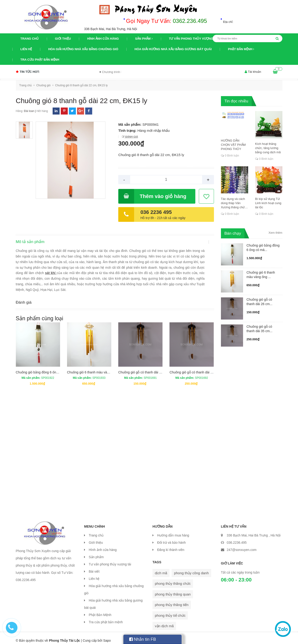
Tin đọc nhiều (236, 101)
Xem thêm (275, 233)
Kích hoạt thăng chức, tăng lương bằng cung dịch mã (268, 148)
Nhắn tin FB (143, 639)
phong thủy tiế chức (170, 611)
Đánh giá (131, 137)
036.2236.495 (237, 538)
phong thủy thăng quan (173, 590)
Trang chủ (30, 39)
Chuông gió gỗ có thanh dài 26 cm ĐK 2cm (149, 367)
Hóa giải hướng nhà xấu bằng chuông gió (83, 49)
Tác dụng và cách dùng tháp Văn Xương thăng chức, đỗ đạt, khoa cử (234, 203)
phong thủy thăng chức (173, 579)
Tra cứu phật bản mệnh (40, 60)
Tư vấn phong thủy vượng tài (194, 39)
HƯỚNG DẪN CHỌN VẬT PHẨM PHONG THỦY (233, 145)
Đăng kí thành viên (171, 545)
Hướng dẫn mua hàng (173, 531)
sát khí (62, 277)
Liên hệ (26, 49)
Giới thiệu (63, 39)
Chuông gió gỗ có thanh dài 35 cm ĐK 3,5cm (202, 367)
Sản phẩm (144, 39)
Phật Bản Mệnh (241, 49)
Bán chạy (233, 233)
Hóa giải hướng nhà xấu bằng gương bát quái (173, 49)
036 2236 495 (156, 212)
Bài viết (94, 567)
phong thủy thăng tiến (172, 600)
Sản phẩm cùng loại (40, 314)
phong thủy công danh (191, 568)
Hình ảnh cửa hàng (103, 39)
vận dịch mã (164, 621)
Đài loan (29, 111)
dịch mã (161, 568)
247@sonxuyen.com (242, 545)
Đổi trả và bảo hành (171, 538)
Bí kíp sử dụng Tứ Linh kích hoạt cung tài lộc (268, 203)
